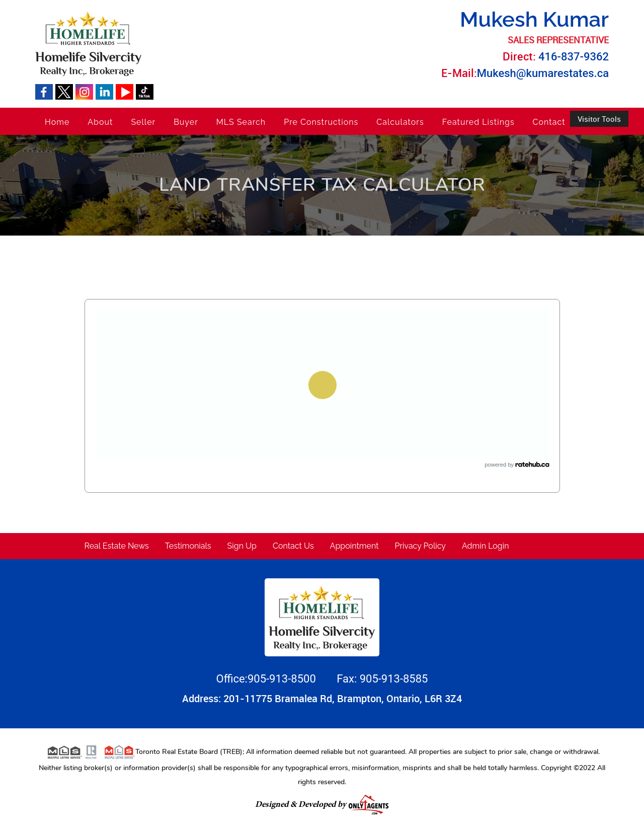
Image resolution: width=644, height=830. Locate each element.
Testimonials (188, 546)
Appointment (354, 546)
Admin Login (486, 546)
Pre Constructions (321, 122)
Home (57, 122)
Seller (143, 122)
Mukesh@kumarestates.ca (543, 73)
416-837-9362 (574, 57)
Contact (549, 122)
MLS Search (241, 122)
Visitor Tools (599, 119)
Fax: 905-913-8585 (382, 679)
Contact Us (293, 546)
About (100, 122)
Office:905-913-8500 (268, 679)
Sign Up (242, 546)
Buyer (186, 122)
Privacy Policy (421, 546)
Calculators (400, 122)
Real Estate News (117, 546)
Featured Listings (478, 122)
